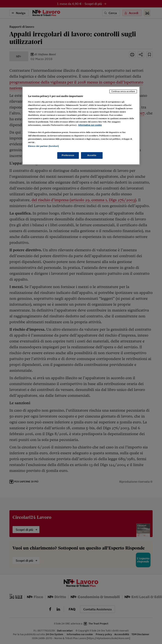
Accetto (92, 155)
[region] (81, 126)
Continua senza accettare (123, 91)
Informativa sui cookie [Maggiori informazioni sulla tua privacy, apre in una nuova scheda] (90, 125)
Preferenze (68, 155)
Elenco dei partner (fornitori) (43, 146)
